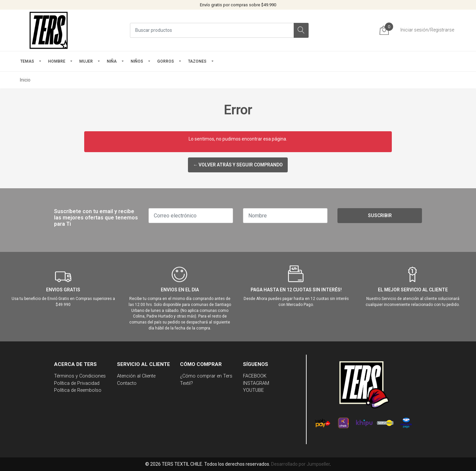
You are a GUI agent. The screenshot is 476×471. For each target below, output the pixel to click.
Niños (137, 61)
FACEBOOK (255, 376)
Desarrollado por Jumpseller (300, 464)
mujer (86, 61)
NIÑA (112, 61)
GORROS (166, 61)
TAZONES (197, 61)
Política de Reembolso (78, 390)
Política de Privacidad (77, 383)
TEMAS (27, 61)
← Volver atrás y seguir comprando (238, 165)
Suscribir (380, 215)
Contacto (127, 383)
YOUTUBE (253, 390)
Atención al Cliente (136, 376)
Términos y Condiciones (80, 376)
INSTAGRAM (256, 383)
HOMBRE (57, 61)
